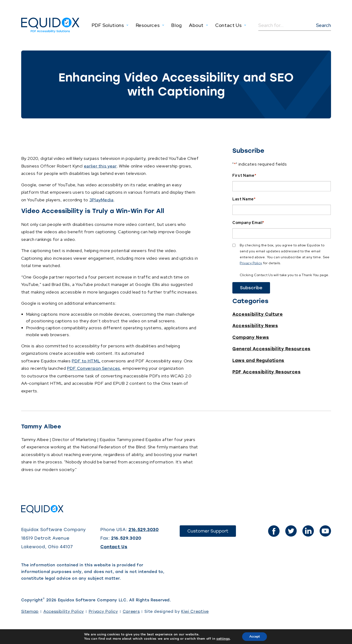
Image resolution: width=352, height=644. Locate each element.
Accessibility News (255, 326)
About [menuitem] (196, 25)
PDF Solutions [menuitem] (108, 25)
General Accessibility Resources (271, 349)
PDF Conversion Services (94, 368)
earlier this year (100, 166)
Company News (251, 337)
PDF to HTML (86, 361)
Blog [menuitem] (177, 25)
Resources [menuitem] (148, 25)
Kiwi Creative (195, 611)
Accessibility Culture (258, 314)
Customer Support (212, 532)
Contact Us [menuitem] (228, 25)
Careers (131, 611)
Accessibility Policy (64, 611)
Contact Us (114, 547)
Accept (255, 636)
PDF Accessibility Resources (266, 372)
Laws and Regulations (258, 360)
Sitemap (30, 611)
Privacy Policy (251, 263)
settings (223, 639)
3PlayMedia (102, 200)
